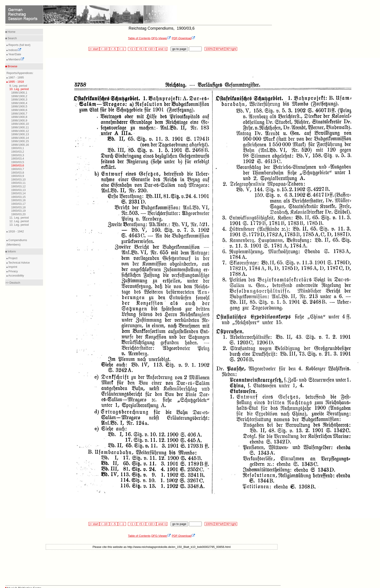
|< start (94, 49)
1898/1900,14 (20, 138)
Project (12, 258)
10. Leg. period (19, 89)
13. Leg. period (19, 225)
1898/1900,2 (19, 96)
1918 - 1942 (16, 231)
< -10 (104, 49)
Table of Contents (139, 38)
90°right (231, 49)
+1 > (132, 49)
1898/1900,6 (19, 110)
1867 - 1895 (16, 77)
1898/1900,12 (20, 131)
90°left (220, 49)
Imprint (12, 267)
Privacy (13, 271)
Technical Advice (19, 263)
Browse (12, 66)
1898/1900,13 (20, 134)
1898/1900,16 (20, 145)
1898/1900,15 (20, 141)
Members (16, 59)
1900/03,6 (18, 165)
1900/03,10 (18, 179)
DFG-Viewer (161, 38)
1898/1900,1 (19, 93)
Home (11, 32)
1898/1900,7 (19, 114)
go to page (179, 49)
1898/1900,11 (20, 127)
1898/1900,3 (19, 99)
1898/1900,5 (19, 106)
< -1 (122, 49)
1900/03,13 (18, 190)
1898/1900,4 (19, 103)
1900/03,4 (18, 159)
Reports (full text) (19, 45)
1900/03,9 (18, 176)
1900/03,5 (18, 162)
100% (209, 49)
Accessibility (16, 276)
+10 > (151, 49)
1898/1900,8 (19, 117)
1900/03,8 (18, 173)
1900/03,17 (18, 204)
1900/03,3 (18, 155)
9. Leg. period (18, 86)
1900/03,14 (18, 193)
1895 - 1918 (16, 82)
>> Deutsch (13, 283)
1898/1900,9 (19, 120)
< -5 (114, 49)
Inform (11, 251)
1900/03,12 (18, 186)
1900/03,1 (18, 148)
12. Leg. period (19, 221)
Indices (14, 50)
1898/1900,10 (20, 124)
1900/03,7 (18, 169)
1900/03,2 (18, 152)
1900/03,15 (18, 197)
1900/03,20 (18, 214)
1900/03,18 (18, 207)
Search (12, 38)
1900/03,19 (18, 211)
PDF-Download (184, 38)
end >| (162, 49)
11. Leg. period (19, 218)
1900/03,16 (18, 200)
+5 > (141, 49)
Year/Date (14, 54)
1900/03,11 (18, 183)
